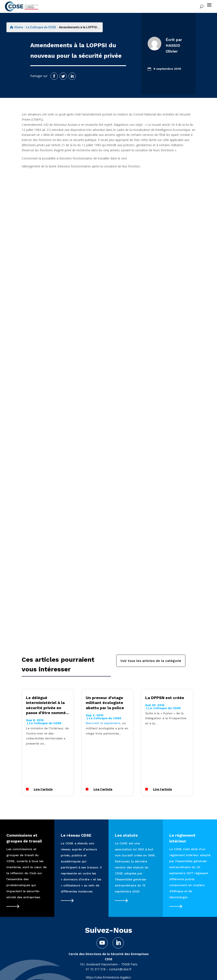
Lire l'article (43, 789)
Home (16, 27)
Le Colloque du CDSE (41, 27)
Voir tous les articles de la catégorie (151, 661)
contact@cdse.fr (120, 969)
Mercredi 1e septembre (103, 723)
